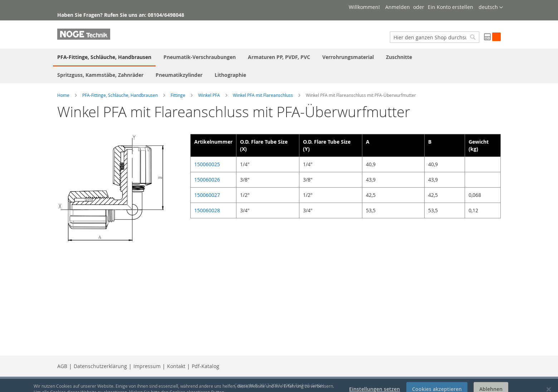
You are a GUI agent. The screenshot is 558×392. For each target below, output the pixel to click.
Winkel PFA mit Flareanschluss (263, 95)
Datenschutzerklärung (100, 366)
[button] (491, 8)
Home (63, 95)
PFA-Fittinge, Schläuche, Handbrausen (120, 95)
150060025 (207, 164)
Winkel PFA (209, 95)
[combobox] (435, 37)
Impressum (147, 366)
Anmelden (398, 7)
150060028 (207, 210)
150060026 (207, 180)
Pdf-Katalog (205, 366)
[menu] (279, 66)
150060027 (207, 195)
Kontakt (176, 366)
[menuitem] (104, 58)
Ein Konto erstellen (451, 7)
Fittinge (178, 95)
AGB (62, 366)
